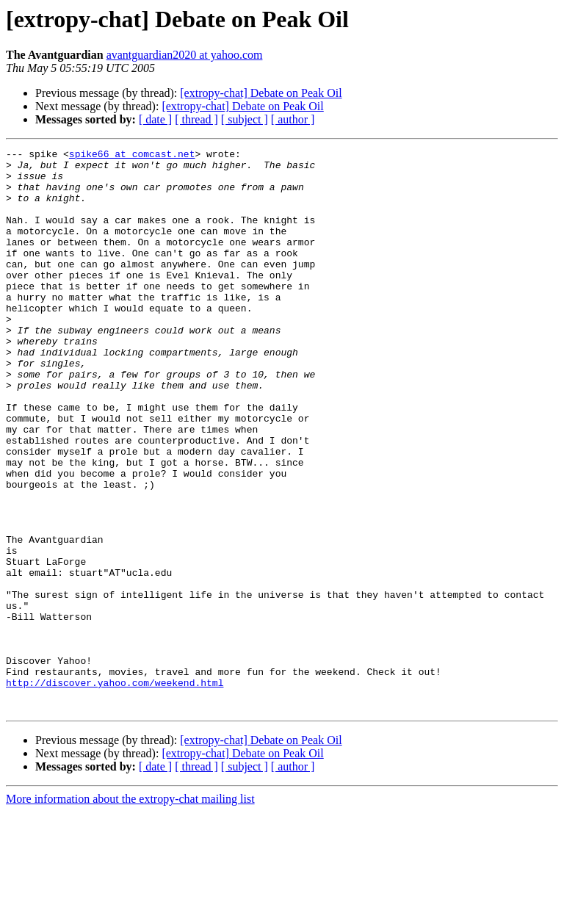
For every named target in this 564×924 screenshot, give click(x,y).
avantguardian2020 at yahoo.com (185, 55)
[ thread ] (196, 119)
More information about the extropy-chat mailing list (130, 911)
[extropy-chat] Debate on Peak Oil (261, 93)
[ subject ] (245, 119)
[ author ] (293, 119)
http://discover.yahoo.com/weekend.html (115, 790)
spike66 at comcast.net (132, 156)
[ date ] (155, 119)
